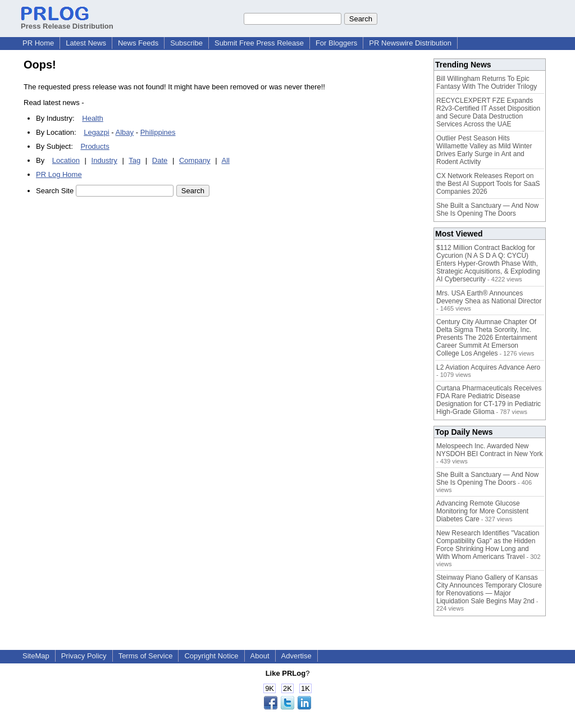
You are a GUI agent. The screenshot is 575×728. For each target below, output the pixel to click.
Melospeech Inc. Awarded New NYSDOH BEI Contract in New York (489, 450)
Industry (104, 160)
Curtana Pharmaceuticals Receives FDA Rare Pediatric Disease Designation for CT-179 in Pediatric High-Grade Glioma (489, 400)
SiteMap (36, 656)
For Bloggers (336, 43)
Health (93, 118)
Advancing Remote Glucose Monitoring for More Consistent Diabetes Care (482, 511)
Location (66, 160)
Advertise (296, 656)
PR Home (38, 43)
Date (160, 160)
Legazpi (97, 132)
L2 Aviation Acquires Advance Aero (488, 367)
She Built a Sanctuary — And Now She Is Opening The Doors (487, 210)
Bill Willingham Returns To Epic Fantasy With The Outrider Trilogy (487, 83)
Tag (134, 160)
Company (195, 160)
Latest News (86, 43)
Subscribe (186, 43)
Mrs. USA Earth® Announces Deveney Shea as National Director (489, 297)
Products (95, 146)
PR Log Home (59, 174)
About (260, 656)
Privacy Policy (84, 656)
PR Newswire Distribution (410, 43)
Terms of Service (146, 656)
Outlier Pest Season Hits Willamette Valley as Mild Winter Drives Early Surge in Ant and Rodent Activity (484, 150)
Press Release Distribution (67, 22)
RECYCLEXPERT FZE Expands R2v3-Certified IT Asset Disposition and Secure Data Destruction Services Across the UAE (488, 112)
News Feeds (138, 43)
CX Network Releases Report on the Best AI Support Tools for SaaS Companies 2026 (488, 184)
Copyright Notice (211, 656)
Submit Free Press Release (259, 43)
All (226, 160)
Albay (125, 132)
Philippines (158, 132)
